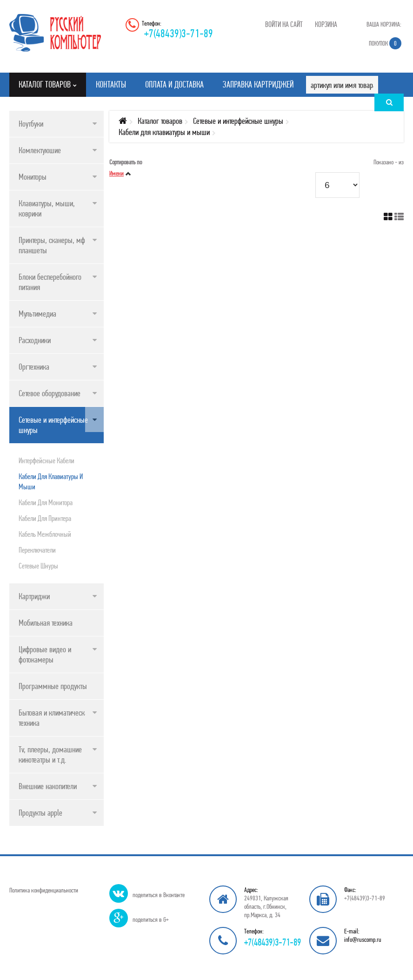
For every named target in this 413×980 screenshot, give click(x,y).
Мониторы (33, 177)
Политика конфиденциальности (44, 890)
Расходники (35, 340)
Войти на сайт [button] (284, 24)
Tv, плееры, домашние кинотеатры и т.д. (50, 754)
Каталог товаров (160, 121)
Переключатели (37, 550)
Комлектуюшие (40, 150)
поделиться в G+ (151, 919)
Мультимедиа (37, 314)
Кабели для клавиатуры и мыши (51, 481)
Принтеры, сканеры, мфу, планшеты (54, 245)
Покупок (385, 43)
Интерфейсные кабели (47, 460)
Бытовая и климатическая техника (55, 718)
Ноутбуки (31, 124)
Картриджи (34, 596)
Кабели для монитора (46, 502)
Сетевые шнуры (38, 566)
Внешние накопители (48, 786)
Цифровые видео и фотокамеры (45, 654)
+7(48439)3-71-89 (179, 33)
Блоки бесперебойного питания (50, 282)
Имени (117, 173)
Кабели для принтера (45, 518)
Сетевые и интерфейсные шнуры (53, 425)
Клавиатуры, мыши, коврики (47, 208)
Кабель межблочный (45, 534)
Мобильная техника (46, 623)
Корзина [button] (326, 24)
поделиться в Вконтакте (159, 895)
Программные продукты (53, 686)
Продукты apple (40, 813)
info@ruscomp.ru (363, 939)
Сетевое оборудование (50, 393)
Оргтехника (34, 367)
